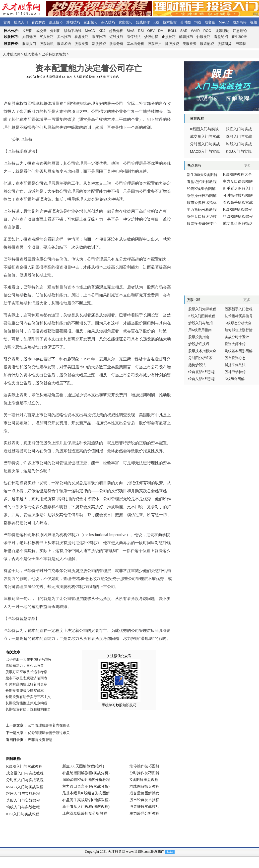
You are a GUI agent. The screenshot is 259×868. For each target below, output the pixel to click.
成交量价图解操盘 (238, 223)
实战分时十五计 (237, 337)
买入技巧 (108, 22)
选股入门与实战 (239, 137)
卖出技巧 (126, 22)
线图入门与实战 (204, 129)
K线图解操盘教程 (237, 209)
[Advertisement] (88, 90)
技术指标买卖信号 (239, 316)
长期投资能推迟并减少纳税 (26, 703)
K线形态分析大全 (238, 323)
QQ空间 (31, 77)
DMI (161, 31)
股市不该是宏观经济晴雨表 (26, 678)
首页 (7, 22)
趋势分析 (116, 31)
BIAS (130, 31)
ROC (207, 31)
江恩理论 (240, 31)
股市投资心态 (235, 358)
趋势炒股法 (197, 365)
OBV (151, 31)
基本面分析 (135, 44)
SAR (184, 31)
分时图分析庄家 (200, 358)
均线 (198, 22)
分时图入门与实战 (205, 144)
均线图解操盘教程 (238, 216)
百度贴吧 (113, 77)
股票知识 (47, 44)
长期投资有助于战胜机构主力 (28, 709)
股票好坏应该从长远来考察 (26, 672)
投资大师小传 (235, 344)
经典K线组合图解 (201, 189)
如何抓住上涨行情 (239, 330)
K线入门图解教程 (202, 316)
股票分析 (116, 44)
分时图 (186, 22)
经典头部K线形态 (202, 379)
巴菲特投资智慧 (54, 54)
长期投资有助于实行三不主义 (28, 697)
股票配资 (207, 44)
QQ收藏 (101, 77)
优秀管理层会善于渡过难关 (49, 733)
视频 (254, 22)
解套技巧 (186, 37)
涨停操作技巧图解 (202, 196)
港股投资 (172, 44)
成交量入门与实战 (205, 137)
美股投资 (190, 44)
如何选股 (29, 37)
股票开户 (155, 44)
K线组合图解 (235, 379)
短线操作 (143, 22)
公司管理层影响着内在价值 (49, 725)
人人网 (78, 77)
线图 (27, 31)
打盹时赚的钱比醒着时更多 (26, 684)
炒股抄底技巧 (199, 344)
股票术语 (64, 44)
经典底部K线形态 (202, 372)
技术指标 (170, 22)
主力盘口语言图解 (238, 181)
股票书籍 (240, 22)
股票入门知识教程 (202, 309)
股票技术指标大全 (202, 351)
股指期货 (224, 44)
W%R (195, 31)
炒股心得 (151, 37)
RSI (141, 31)
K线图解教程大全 (237, 174)
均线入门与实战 (239, 144)
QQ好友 (67, 77)
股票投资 (81, 44)
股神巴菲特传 (235, 372)
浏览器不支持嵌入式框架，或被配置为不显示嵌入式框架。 (87, 794)
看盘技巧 (81, 37)
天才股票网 (12, 54)
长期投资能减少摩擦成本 (25, 691)
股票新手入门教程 (239, 309)
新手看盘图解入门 (238, 188)
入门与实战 (205, 151)
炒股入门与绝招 (200, 323)
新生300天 (239, 37)
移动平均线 (73, 31)
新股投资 (99, 44)
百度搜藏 (89, 77)
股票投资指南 (199, 337)
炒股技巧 (73, 22)
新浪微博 (43, 77)
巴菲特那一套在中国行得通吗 (28, 659)
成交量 (210, 22)
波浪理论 (222, 31)
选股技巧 (91, 22)
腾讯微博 (55, 77)
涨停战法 (134, 37)
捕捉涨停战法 (235, 365)
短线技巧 (116, 37)
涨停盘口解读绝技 (202, 217)
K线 (156, 22)
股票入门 (21, 22)
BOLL (172, 31)
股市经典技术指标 (202, 203)
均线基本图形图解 (239, 351)
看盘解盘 (38, 22)
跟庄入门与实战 (239, 129)
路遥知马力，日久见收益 (25, 666)
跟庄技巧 (56, 22)
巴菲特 (241, 44)
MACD (224, 22)
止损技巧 (169, 37)
